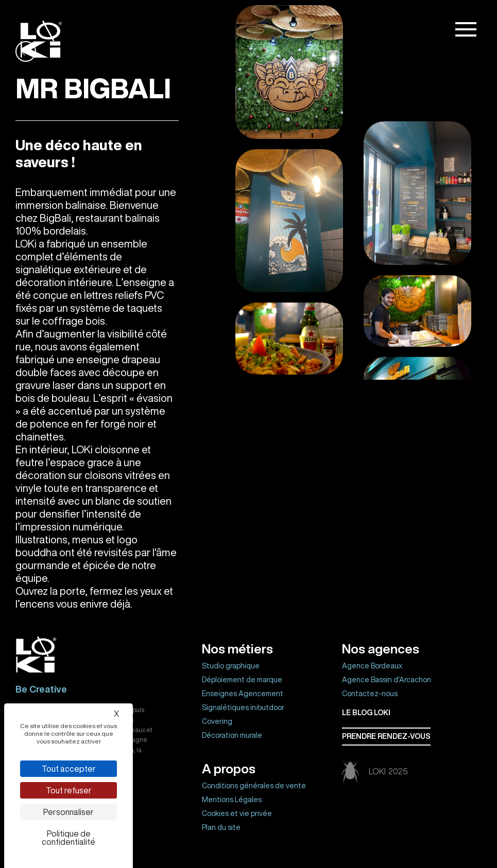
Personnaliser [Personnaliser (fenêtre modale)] (68, 812)
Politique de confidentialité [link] (68, 838)
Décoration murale (232, 735)
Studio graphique (231, 666)
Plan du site (221, 827)
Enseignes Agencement (243, 694)
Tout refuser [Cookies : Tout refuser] (69, 790)
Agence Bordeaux (372, 666)
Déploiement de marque (242, 680)
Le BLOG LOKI (366, 713)
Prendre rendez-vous (386, 736)
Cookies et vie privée (237, 813)
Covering (217, 721)
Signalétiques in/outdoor (243, 707)
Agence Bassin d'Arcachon (387, 680)
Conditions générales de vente (254, 786)
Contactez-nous (370, 694)
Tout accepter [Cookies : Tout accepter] (69, 769)
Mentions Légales (232, 800)
